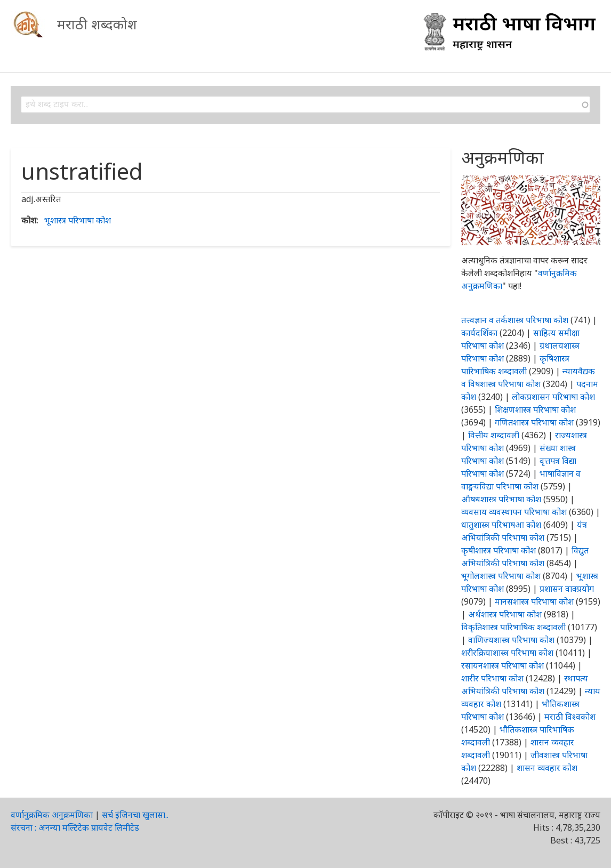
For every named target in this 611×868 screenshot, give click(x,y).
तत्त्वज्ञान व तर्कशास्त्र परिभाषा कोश (515, 320)
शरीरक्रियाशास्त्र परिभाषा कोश (507, 653)
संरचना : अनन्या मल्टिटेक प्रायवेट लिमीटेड (75, 827)
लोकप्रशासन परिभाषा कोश (553, 397)
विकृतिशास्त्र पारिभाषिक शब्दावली (514, 627)
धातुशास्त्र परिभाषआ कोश (501, 525)
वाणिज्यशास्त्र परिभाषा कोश (511, 640)
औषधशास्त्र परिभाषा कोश (501, 499)
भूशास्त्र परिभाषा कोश (78, 220)
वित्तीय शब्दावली (494, 435)
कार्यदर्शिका (479, 333)
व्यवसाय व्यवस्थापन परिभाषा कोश (514, 512)
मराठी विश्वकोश (570, 717)
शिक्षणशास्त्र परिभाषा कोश (535, 409)
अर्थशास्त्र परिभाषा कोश (505, 614)
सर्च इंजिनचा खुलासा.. (135, 815)
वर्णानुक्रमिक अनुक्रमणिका (52, 815)
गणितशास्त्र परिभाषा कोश (534, 422)
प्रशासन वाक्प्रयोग (567, 589)
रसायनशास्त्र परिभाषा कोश (503, 665)
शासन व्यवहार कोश (547, 768)
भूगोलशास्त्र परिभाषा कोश (501, 576)
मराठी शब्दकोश (97, 24)
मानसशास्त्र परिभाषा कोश (534, 601)
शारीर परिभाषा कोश (492, 678)
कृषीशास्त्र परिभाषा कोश (499, 550)
